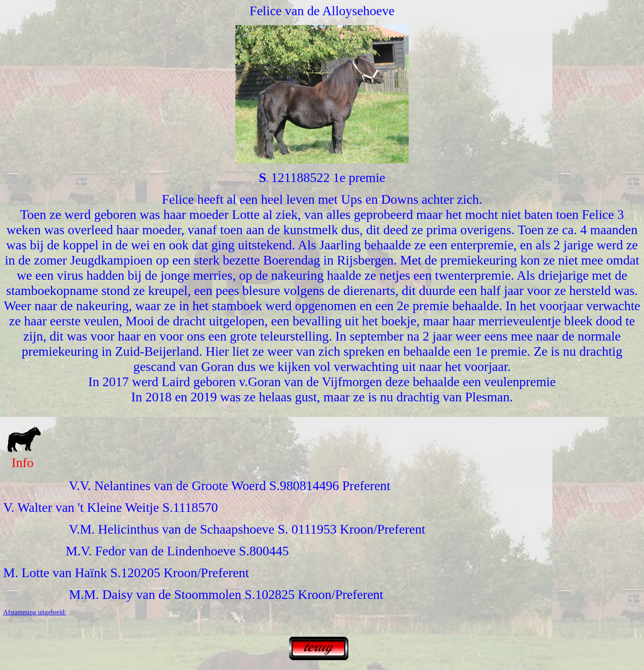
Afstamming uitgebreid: (35, 612)
